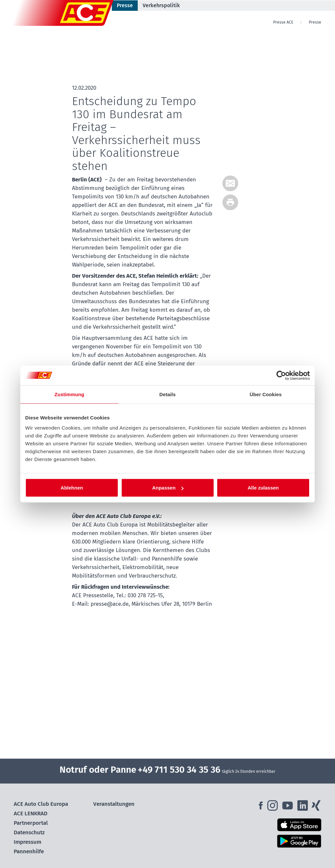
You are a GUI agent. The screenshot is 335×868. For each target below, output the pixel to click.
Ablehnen (72, 488)
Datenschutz (29, 832)
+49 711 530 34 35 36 (179, 770)
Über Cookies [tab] (266, 394)
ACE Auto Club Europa (41, 804)
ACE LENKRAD (31, 813)
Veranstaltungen (114, 804)
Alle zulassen (263, 488)
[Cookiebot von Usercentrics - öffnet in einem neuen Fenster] (281, 375)
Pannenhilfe (29, 851)
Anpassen (168, 488)
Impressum (27, 842)
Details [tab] (167, 394)
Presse (125, 5)
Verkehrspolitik (161, 5)
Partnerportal (31, 823)
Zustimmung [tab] (70, 394)
